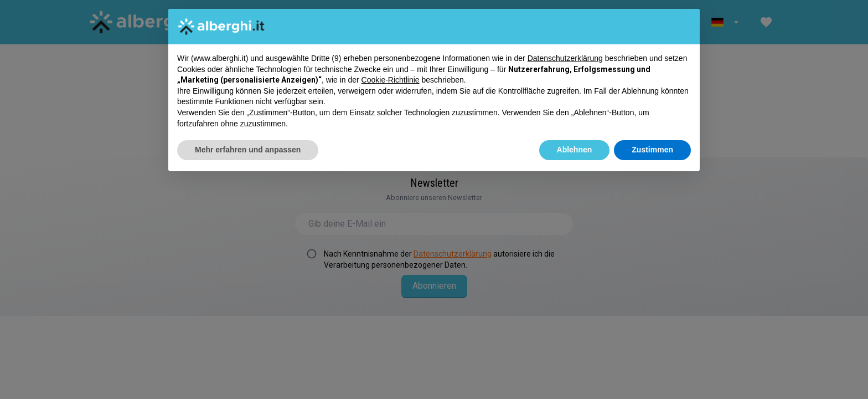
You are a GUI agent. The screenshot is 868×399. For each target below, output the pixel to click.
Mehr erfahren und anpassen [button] (248, 150)
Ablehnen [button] (575, 150)
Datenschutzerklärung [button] (565, 58)
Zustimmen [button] (652, 150)
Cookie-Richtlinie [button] (391, 80)
